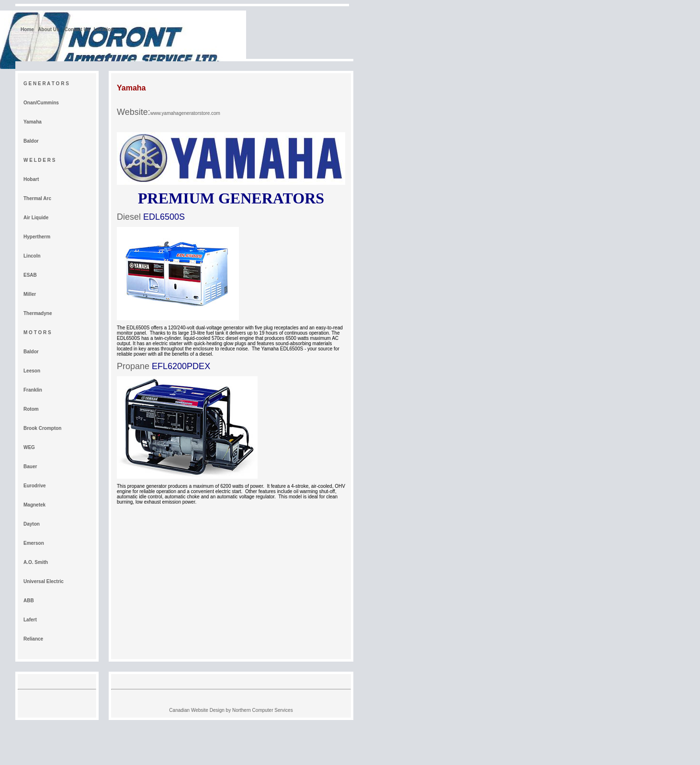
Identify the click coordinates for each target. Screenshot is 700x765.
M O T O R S (37, 332)
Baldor (31, 141)
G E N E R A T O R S (46, 84)
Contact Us (77, 29)
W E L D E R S (40, 160)
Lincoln (32, 256)
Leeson (32, 371)
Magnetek (34, 505)
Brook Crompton (42, 428)
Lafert (30, 620)
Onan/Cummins (41, 103)
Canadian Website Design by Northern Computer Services (231, 710)
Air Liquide (36, 218)
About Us (49, 29)
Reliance (33, 639)
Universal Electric (44, 581)
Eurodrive (35, 486)
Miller (30, 294)
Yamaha (33, 122)
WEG (29, 447)
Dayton (32, 524)
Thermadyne (38, 313)
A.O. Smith (36, 562)
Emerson (34, 543)
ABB (29, 601)
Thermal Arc (37, 198)
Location (104, 29)
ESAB (30, 275)
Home (27, 29)
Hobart (31, 179)
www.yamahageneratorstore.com (185, 113)
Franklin (33, 390)
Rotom (31, 409)
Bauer (30, 467)
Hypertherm (37, 237)
